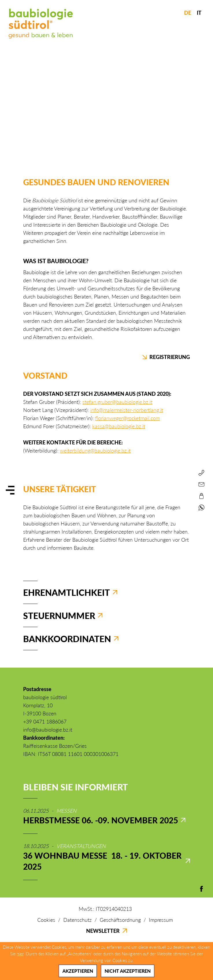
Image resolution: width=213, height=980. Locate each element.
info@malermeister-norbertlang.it (127, 410)
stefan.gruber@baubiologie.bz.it (117, 402)
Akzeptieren (78, 971)
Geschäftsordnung (120, 920)
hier (20, 954)
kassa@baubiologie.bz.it (119, 426)
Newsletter (106, 931)
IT (199, 13)
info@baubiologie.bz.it (48, 730)
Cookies (46, 920)
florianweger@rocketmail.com (127, 418)
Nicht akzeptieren (128, 971)
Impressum (161, 920)
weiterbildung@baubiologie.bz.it (95, 450)
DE (188, 13)
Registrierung (166, 357)
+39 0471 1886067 (45, 721)
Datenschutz (77, 920)
